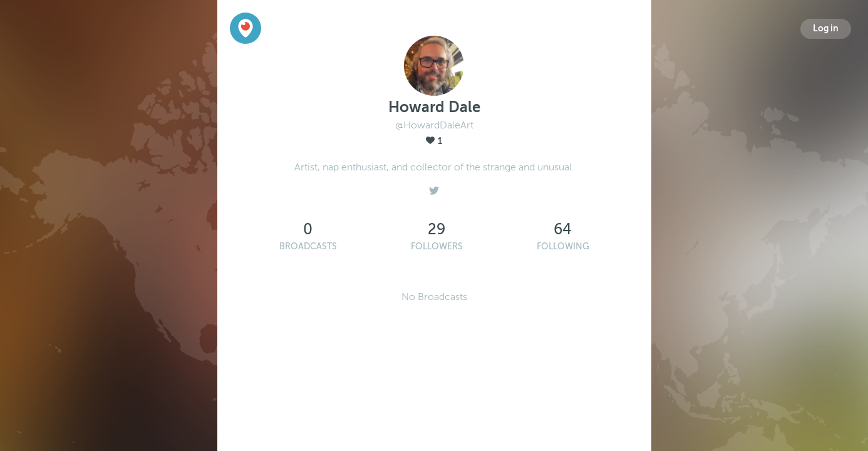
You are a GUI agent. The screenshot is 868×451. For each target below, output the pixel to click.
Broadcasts (308, 246)
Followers (437, 246)
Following (563, 246)
